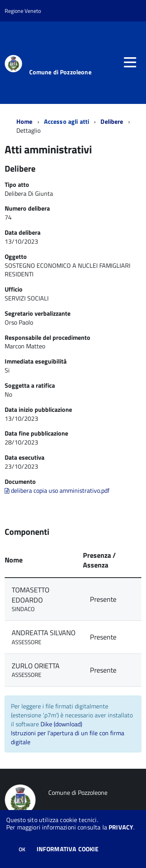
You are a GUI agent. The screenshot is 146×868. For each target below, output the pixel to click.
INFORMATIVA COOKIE (68, 849)
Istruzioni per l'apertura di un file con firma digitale (68, 737)
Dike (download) (61, 724)
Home (25, 121)
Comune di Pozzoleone (60, 72)
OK (22, 849)
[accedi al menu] (130, 62)
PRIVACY (121, 827)
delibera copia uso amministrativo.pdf (57, 490)
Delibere (112, 121)
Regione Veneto (23, 11)
